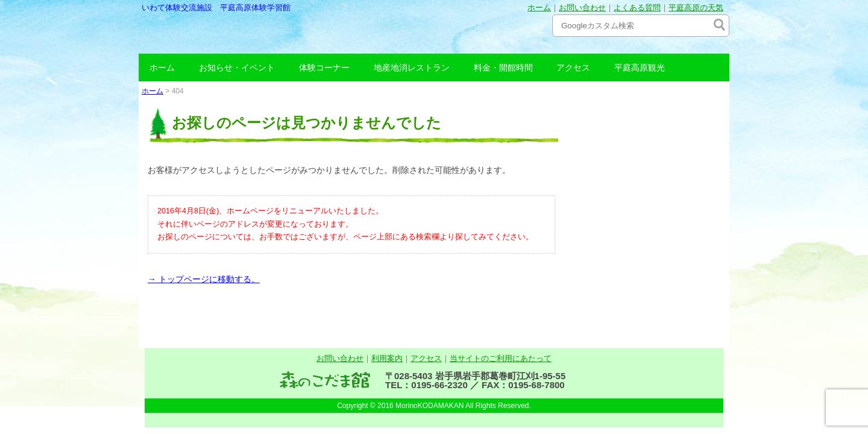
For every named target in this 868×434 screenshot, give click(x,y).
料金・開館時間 (503, 68)
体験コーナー (324, 68)
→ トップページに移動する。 (204, 279)
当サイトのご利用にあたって (501, 358)
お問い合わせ (582, 8)
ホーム (539, 8)
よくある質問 (637, 8)
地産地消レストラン (412, 68)
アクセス (573, 68)
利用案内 (387, 358)
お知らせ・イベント (237, 68)
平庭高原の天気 (696, 8)
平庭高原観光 (640, 68)
